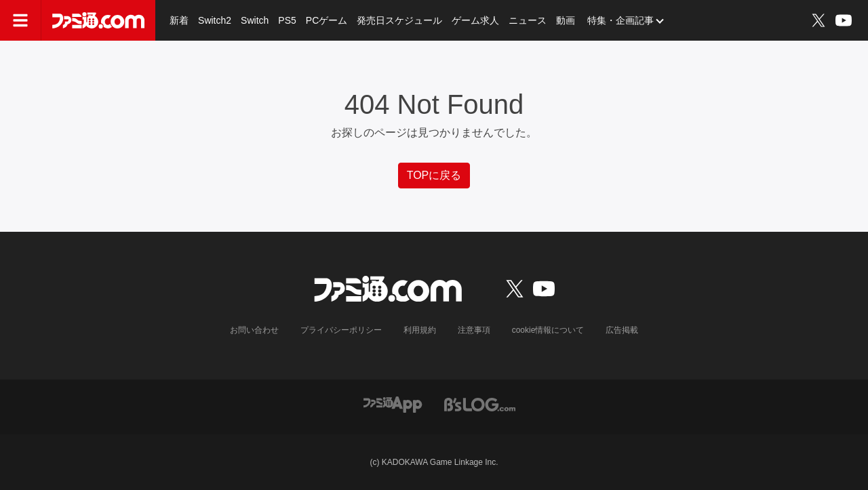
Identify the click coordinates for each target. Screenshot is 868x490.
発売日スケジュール (399, 20)
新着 (179, 20)
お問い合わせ (254, 330)
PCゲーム (327, 20)
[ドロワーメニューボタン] (20, 20)
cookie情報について (548, 330)
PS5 (287, 20)
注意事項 (474, 330)
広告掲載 (622, 330)
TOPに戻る (434, 175)
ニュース (528, 20)
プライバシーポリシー (341, 330)
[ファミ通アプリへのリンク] (393, 404)
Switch (255, 20)
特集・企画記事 (620, 20)
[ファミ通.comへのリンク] (98, 20)
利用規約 (420, 330)
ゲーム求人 (475, 20)
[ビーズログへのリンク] (480, 404)
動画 (566, 20)
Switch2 (215, 20)
